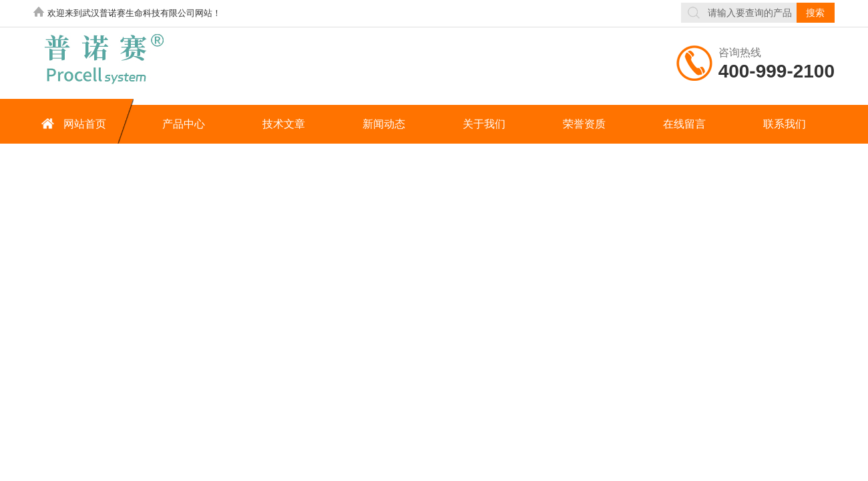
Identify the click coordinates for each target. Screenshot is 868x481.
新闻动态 (384, 124)
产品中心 (184, 124)
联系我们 (785, 124)
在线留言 (684, 124)
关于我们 (484, 124)
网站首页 (71, 123)
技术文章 (284, 124)
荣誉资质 (584, 124)
